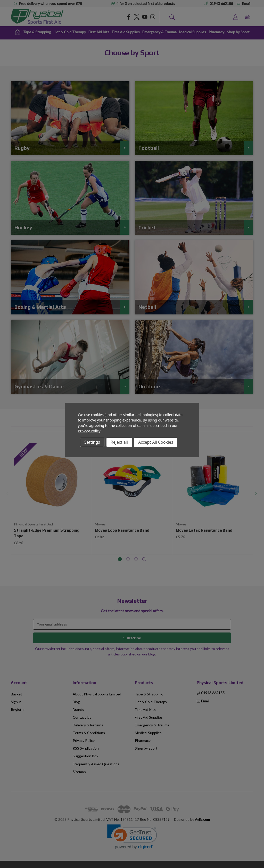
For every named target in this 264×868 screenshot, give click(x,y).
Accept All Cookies (156, 442)
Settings (92, 442)
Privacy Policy (89, 431)
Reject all (119, 442)
